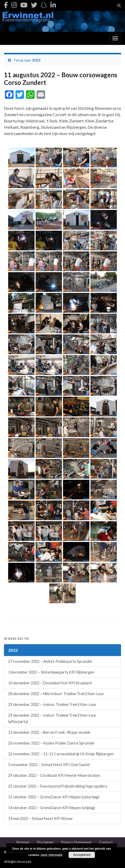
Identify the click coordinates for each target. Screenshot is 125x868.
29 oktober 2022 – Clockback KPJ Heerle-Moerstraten (54, 775)
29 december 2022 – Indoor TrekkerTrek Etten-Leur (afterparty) (52, 718)
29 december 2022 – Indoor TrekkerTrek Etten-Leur (52, 704)
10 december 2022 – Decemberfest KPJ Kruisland (50, 683)
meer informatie (52, 855)
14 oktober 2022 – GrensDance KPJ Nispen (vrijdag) (52, 808)
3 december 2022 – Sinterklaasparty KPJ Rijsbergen (51, 672)
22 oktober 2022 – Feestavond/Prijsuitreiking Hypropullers (58, 786)
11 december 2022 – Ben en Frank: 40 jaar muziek (49, 732)
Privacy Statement (76, 842)
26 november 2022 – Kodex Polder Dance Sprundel (51, 743)
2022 (36, 60)
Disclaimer (45, 842)
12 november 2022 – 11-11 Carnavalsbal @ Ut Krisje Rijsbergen (61, 754)
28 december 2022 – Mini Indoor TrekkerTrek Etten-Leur (56, 694)
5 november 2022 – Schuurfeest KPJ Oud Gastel (49, 765)
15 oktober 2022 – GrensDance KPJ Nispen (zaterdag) (54, 797)
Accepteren (82, 855)
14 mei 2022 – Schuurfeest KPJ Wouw (40, 818)
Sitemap (23, 842)
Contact (106, 842)
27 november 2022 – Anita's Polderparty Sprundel (50, 661)
